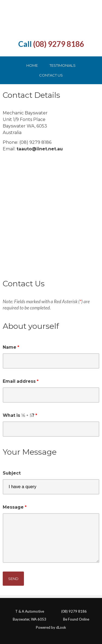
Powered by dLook (51, 627)
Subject (12, 473)
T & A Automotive (30, 611)
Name (10, 347)
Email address (19, 381)
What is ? (18, 415)
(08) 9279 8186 (59, 44)
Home (32, 65)
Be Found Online (76, 619)
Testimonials (63, 65)
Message (13, 507)
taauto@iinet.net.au (40, 149)
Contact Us (51, 75)
